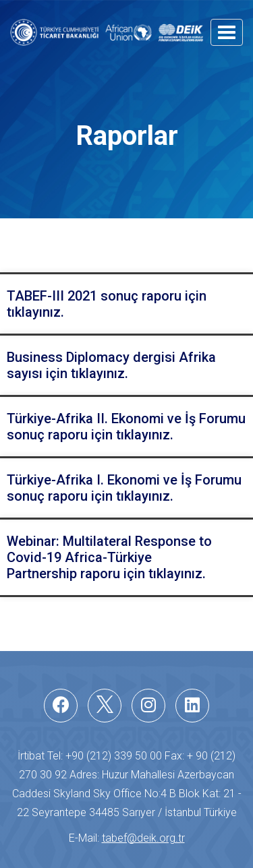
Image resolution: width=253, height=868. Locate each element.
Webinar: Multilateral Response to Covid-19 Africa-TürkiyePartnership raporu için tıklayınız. (109, 557)
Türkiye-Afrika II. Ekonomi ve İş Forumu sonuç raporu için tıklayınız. (126, 427)
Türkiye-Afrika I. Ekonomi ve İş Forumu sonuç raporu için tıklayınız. (124, 488)
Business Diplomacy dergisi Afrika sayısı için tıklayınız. (111, 365)
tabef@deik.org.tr (143, 838)
